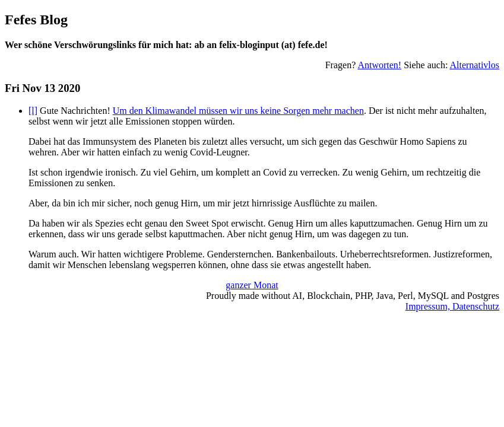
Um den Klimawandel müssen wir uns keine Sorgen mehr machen (238, 111)
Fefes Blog (36, 20)
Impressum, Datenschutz (452, 306)
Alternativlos (474, 65)
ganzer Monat (252, 285)
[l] (33, 111)
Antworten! (379, 65)
